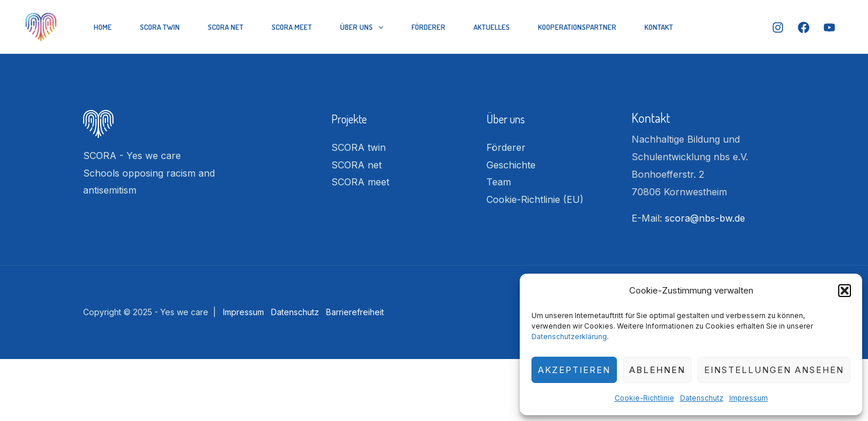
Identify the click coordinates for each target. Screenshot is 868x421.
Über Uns (362, 27)
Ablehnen (657, 370)
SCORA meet (292, 27)
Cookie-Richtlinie (644, 398)
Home (103, 27)
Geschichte (511, 165)
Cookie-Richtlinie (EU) (535, 199)
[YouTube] (829, 27)
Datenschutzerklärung (569, 337)
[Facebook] (804, 27)
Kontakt (659, 27)
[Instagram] (778, 27)
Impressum (749, 398)
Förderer (428, 27)
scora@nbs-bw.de (705, 218)
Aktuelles (492, 27)
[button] (845, 291)
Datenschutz (702, 398)
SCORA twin (160, 27)
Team (499, 182)
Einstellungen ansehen (774, 370)
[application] (378, 27)
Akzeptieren (574, 370)
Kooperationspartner (577, 27)
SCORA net (226, 27)
